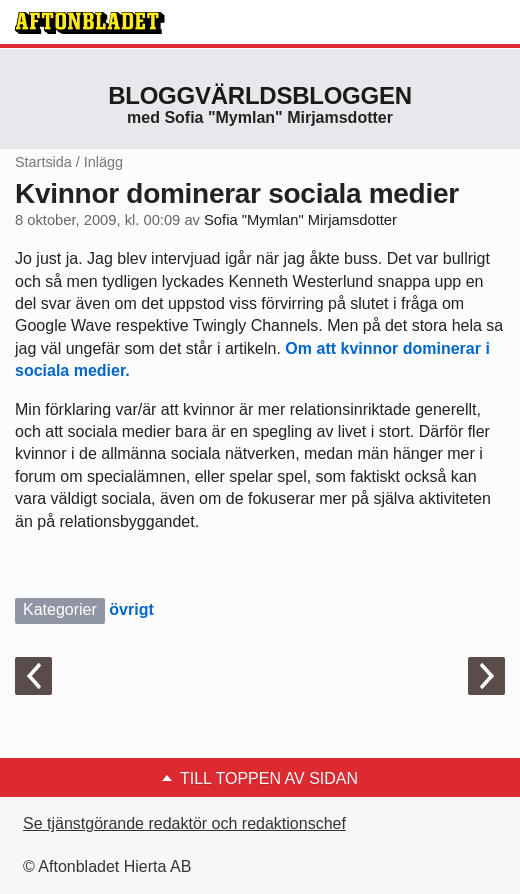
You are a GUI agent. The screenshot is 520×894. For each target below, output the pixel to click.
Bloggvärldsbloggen (260, 95)
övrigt (131, 609)
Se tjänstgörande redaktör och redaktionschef (184, 823)
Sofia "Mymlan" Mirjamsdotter (300, 220)
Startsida (43, 162)
